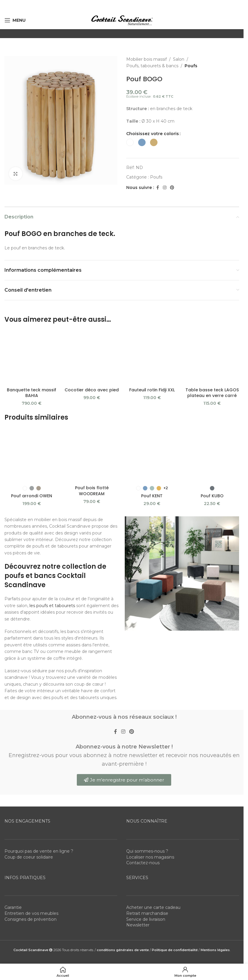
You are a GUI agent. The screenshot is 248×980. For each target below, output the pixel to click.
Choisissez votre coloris (153, 134)
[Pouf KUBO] (212, 395)
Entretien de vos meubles (31, 840)
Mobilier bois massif (146, 59)
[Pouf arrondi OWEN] (32, 400)
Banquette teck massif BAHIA (32, 350)
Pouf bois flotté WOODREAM (92, 412)
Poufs (191, 66)
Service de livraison (146, 846)
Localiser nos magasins (150, 784)
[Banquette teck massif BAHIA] (32, 336)
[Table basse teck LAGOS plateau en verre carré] (212, 339)
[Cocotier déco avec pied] (92, 336)
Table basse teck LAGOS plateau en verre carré (212, 356)
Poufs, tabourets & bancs (152, 66)
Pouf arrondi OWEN (32, 422)
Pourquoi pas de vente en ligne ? (39, 778)
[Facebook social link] (157, 188)
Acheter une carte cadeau (153, 834)
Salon (179, 59)
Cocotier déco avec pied (92, 347)
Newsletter (138, 852)
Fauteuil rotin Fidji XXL (152, 342)
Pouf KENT (152, 411)
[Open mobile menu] (15, 20)
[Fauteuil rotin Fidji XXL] (152, 333)
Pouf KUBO (212, 411)
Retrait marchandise (147, 840)
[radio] (130, 142)
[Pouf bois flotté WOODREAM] (92, 397)
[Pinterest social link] (172, 188)
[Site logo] (122, 20)
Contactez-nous (143, 790)
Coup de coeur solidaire (29, 784)
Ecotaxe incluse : (150, 96)
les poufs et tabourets (52, 532)
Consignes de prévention (31, 846)
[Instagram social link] (165, 188)
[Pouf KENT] (152, 395)
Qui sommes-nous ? (147, 778)
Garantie (13, 834)
